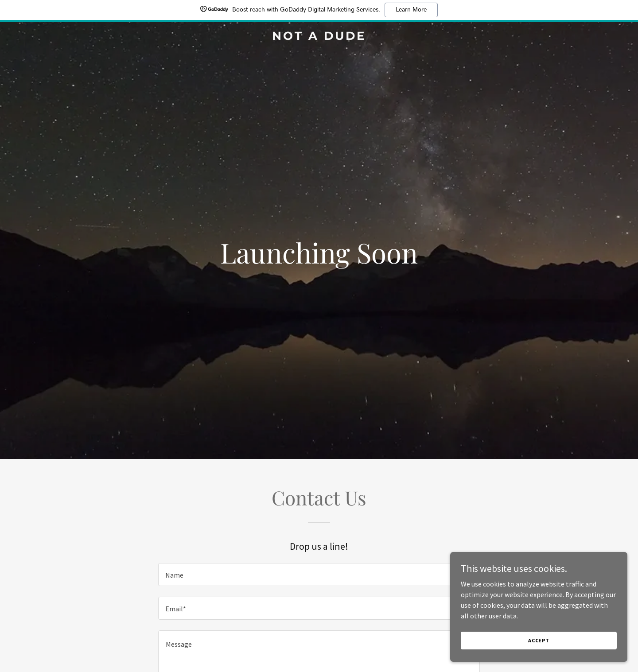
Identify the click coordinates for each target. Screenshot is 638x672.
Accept (539, 640)
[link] (319, 37)
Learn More (411, 10)
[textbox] (319, 575)
